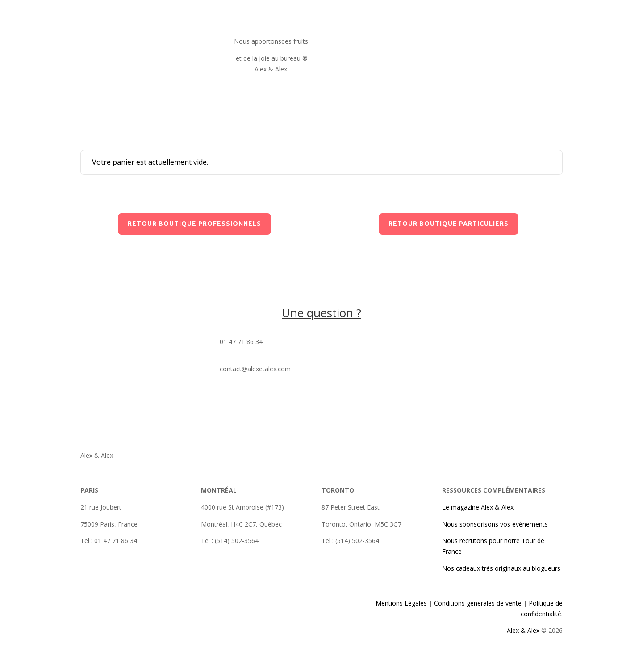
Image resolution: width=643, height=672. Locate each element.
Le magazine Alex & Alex (478, 507)
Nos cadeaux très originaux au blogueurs (501, 568)
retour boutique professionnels (194, 224)
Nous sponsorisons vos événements (495, 524)
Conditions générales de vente (477, 603)
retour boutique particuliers (449, 224)
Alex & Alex (523, 630)
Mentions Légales (402, 603)
